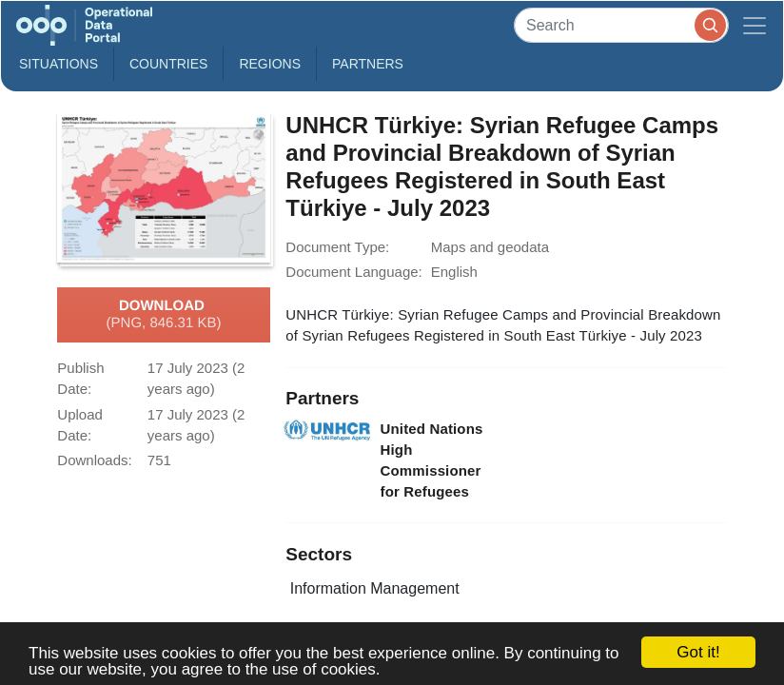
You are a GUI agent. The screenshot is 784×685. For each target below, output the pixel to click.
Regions (270, 64)
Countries (168, 64)
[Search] (621, 25)
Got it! (698, 652)
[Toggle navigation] (755, 25)
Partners (368, 64)
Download (164, 315)
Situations (59, 64)
